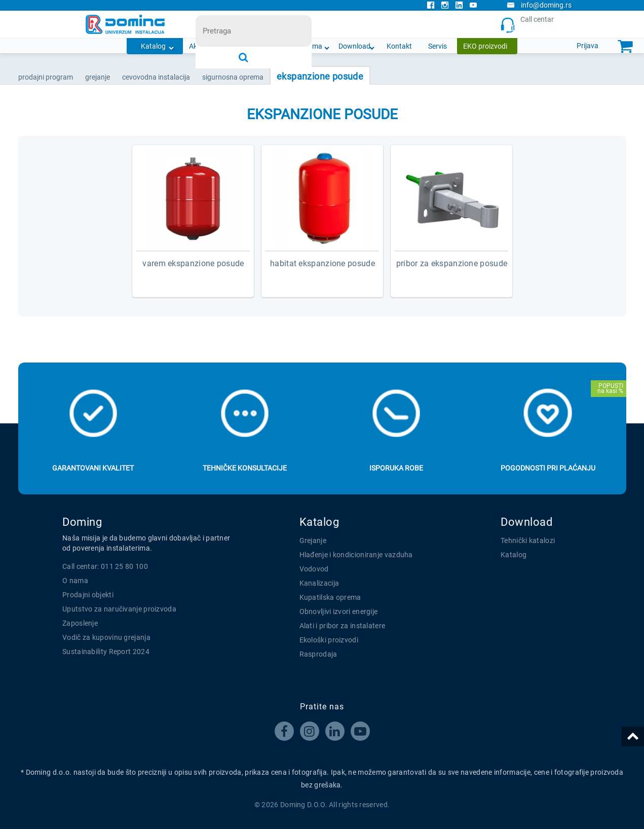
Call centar (529, 25)
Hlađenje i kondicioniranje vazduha (356, 555)
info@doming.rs (539, 5)
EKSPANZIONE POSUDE (320, 76)
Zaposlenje (80, 623)
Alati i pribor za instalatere (343, 626)
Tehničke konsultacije (245, 468)
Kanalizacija (319, 583)
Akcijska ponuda (215, 46)
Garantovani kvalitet (93, 468)
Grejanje (313, 540)
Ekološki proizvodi (329, 640)
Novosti (269, 46)
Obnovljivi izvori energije (339, 611)
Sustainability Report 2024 (106, 652)
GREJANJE (98, 77)
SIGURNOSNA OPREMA (233, 77)
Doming (82, 522)
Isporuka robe (396, 468)
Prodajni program (46, 77)
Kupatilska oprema (330, 597)
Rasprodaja (318, 654)
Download (354, 46)
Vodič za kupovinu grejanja (106, 637)
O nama (310, 46)
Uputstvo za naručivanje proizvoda (119, 609)
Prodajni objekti (88, 595)
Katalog (153, 46)
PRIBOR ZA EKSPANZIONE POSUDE (452, 263)
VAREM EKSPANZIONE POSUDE (193, 263)
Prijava (588, 46)
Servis (438, 46)
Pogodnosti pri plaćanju (548, 468)
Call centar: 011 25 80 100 (105, 566)
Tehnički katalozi (528, 540)
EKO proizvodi (485, 46)
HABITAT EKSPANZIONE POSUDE (323, 263)
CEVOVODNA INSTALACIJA (156, 77)
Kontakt (399, 46)
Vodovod (314, 569)
